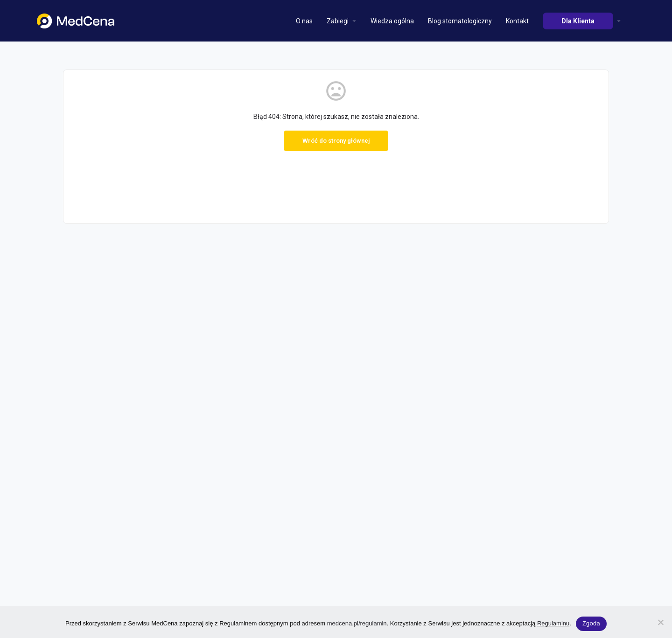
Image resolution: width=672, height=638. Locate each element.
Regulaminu (553, 623)
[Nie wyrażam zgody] (660, 622)
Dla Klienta (578, 21)
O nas (304, 21)
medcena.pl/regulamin (357, 623)
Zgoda (591, 623)
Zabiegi (338, 21)
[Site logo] (77, 20)
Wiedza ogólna (392, 21)
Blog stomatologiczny (460, 21)
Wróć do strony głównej (336, 141)
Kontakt (517, 21)
